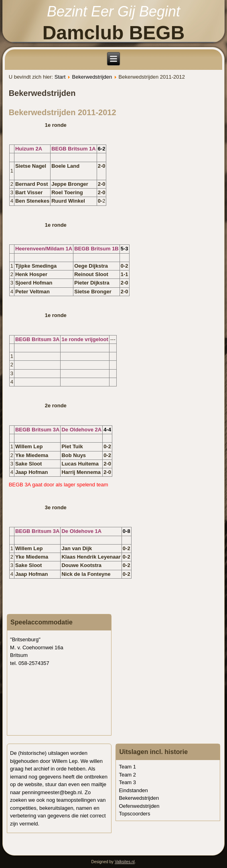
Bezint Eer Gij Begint (113, 11)
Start (60, 77)
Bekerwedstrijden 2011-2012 (63, 112)
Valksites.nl (125, 862)
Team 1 (127, 767)
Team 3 (127, 782)
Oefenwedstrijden (139, 806)
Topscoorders (134, 814)
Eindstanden (133, 790)
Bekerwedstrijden (92, 77)
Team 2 (127, 775)
